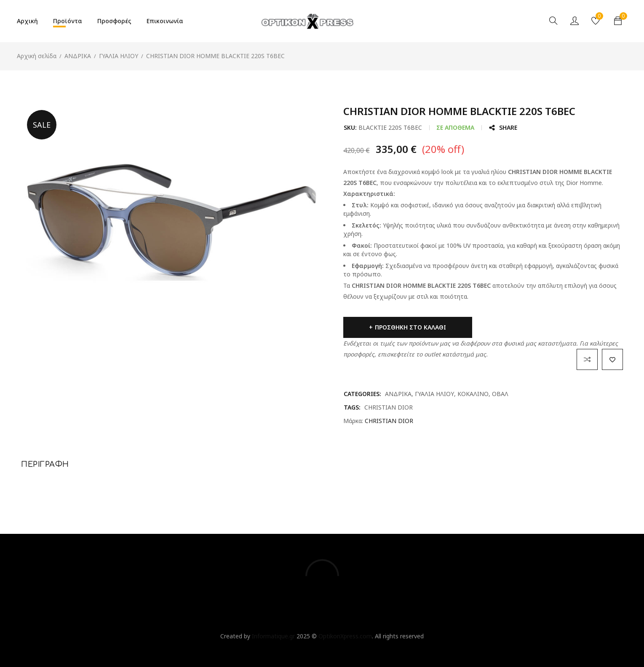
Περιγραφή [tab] (45, 464)
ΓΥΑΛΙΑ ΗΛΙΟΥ (119, 56)
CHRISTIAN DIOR (389, 407)
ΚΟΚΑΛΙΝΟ (473, 394)
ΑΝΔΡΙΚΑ (78, 56)
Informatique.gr (273, 636)
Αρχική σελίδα (37, 56)
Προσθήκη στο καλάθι (405, 327)
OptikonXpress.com (345, 636)
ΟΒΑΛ (500, 394)
